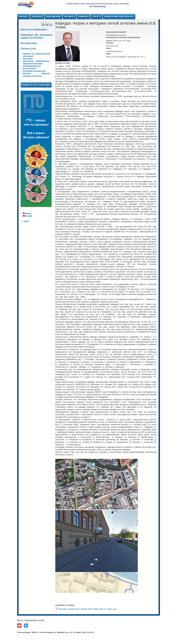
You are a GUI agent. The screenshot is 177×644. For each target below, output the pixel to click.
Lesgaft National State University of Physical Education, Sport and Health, (97, 4)
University (24, 17)
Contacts (96, 17)
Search (26, 221)
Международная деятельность (119, 17)
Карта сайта (28, 59)
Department (37, 17)
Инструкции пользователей (34, 71)
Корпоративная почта (32, 66)
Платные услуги (28, 48)
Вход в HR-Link (30, 68)
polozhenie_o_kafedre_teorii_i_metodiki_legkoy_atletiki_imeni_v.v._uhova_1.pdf (87, 609)
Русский (27, 216)
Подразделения (53, 17)
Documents (69, 17)
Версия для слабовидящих (34, 29)
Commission (83, 17)
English (27, 213)
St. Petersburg (97, 6)
